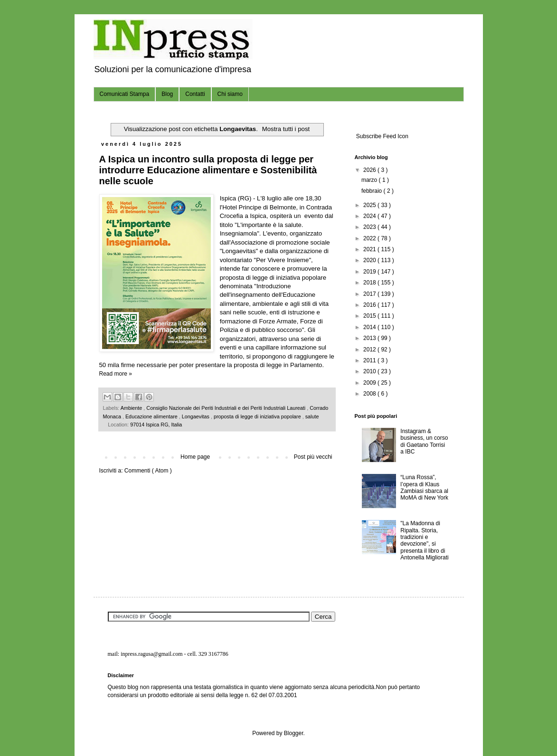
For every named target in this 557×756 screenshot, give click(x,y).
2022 (370, 238)
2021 (370, 249)
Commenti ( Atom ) (148, 471)
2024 (370, 216)
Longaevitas (196, 416)
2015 (370, 316)
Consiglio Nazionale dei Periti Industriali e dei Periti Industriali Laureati (227, 408)
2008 (370, 394)
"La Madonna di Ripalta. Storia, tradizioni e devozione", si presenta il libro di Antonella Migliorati (424, 540)
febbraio (373, 191)
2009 (370, 383)
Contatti (195, 94)
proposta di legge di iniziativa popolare (258, 416)
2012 (370, 350)
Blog (167, 94)
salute (312, 416)
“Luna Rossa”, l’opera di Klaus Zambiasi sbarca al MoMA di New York (424, 487)
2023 (370, 227)
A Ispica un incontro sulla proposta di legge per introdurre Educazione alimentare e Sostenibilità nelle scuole (208, 170)
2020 (370, 260)
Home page (195, 457)
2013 (370, 338)
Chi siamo (230, 94)
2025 (370, 205)
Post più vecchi (313, 457)
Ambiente (132, 408)
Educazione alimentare (152, 416)
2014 (370, 327)
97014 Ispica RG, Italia (156, 425)
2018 (370, 283)
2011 (370, 360)
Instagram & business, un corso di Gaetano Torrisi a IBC (424, 441)
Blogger (294, 733)
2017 (370, 294)
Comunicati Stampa (125, 94)
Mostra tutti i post (286, 129)
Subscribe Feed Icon (382, 136)
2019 (370, 272)
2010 (370, 371)
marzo (370, 180)
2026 (370, 170)
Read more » (116, 374)
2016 (370, 305)
